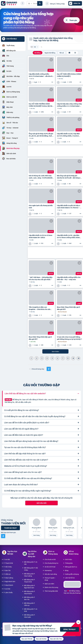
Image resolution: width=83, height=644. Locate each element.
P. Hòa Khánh (8, 585)
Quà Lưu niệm (49, 584)
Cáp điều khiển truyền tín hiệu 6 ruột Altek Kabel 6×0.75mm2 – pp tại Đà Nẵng (69, 206)
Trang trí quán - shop (50, 579)
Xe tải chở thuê (50, 567)
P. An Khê (7, 589)
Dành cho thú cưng (51, 587)
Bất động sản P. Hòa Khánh (30, 592)
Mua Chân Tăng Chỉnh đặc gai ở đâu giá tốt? (68, 308)
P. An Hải (7, 559)
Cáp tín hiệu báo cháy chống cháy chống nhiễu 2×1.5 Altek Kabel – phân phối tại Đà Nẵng (69, 105)
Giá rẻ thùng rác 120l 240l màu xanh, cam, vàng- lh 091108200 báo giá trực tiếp (41, 177)
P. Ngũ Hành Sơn (9, 581)
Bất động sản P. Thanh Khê (30, 581)
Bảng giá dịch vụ (71, 567)
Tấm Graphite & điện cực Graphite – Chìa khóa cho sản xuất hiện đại (40, 308)
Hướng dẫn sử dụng (72, 574)
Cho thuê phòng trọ (51, 563)
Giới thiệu (69, 559)
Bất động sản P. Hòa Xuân (30, 616)
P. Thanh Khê (8, 563)
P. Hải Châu (8, 567)
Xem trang (36, 535)
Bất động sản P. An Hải (31, 563)
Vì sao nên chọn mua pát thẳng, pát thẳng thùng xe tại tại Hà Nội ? (69, 338)
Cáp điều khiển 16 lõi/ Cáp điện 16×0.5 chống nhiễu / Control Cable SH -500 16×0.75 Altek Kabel (68, 135)
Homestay (48, 570)
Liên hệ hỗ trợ (70, 578)
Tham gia (73, 20)
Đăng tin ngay (69, 629)
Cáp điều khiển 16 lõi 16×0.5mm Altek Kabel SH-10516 (41, 236)
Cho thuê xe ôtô (50, 559)
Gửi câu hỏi (41, 503)
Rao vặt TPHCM (27, 639)
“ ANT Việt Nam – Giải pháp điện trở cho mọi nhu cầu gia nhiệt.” (41, 278)
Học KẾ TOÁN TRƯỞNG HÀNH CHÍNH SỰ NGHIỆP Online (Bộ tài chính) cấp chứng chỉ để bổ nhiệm (40, 105)
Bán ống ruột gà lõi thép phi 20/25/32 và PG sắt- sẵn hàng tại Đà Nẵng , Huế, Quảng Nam (69, 177)
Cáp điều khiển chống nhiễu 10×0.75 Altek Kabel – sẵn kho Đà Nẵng (41, 75)
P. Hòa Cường (8, 578)
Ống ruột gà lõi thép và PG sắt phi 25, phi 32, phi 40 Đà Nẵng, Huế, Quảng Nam (41, 135)
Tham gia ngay (10, 528)
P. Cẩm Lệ (7, 574)
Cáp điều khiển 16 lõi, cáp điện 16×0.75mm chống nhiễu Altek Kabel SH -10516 (68, 236)
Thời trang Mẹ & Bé (51, 591)
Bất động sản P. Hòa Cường (30, 575)
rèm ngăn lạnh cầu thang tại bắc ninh (41, 206)
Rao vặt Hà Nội (41, 639)
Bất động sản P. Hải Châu (31, 569)
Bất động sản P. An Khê (31, 610)
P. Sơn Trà (7, 570)
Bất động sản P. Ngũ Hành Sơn (30, 586)
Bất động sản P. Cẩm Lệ (30, 604)
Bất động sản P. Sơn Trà (30, 598)
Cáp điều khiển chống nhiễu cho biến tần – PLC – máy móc (69, 278)
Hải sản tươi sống (51, 574)
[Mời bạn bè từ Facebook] (3, 536)
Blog (67, 570)
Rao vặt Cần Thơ (56, 639)
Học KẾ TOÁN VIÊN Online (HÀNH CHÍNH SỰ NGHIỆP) (69, 75)
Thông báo (69, 563)
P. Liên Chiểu (8, 592)
